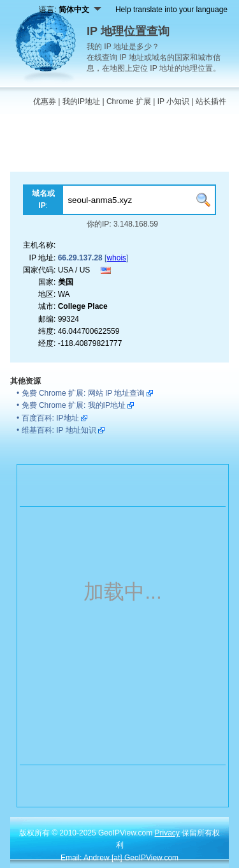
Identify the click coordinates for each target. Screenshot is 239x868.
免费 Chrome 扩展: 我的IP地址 (74, 405)
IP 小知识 (173, 101)
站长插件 (211, 101)
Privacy (167, 833)
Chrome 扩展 (129, 101)
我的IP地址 (81, 101)
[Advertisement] (119, 146)
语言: (70, 10)
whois (116, 258)
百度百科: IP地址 (50, 418)
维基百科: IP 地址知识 (59, 430)
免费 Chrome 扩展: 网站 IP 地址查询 (83, 393)
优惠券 (45, 101)
